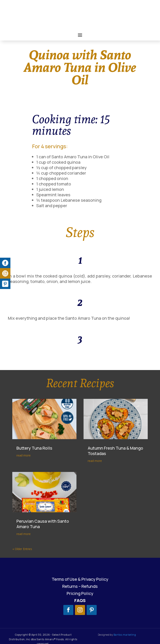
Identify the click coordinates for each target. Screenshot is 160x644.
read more (24, 447)
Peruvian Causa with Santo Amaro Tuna (43, 515)
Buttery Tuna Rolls (34, 440)
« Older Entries (22, 541)
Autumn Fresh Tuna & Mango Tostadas (115, 442)
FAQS (80, 592)
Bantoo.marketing (125, 627)
